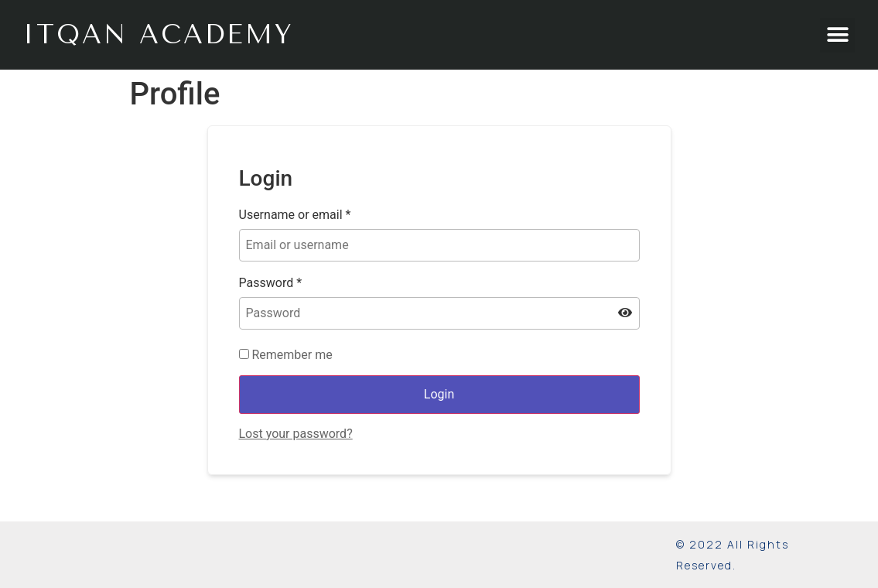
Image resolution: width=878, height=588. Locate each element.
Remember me (286, 355)
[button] (837, 35)
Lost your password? (296, 434)
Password (271, 283)
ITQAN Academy (159, 35)
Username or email (295, 215)
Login (439, 394)
